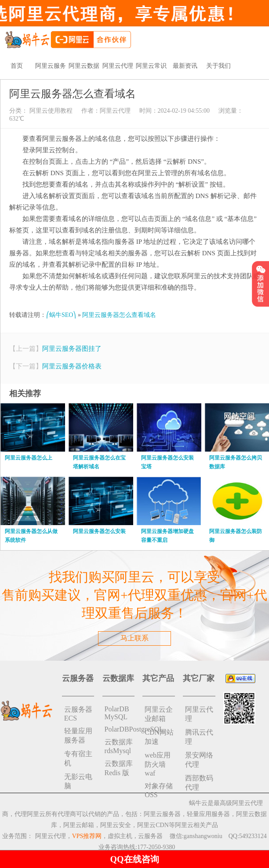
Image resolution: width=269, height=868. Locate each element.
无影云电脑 (78, 781)
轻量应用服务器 (78, 736)
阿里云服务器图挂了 (72, 349)
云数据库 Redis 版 (119, 768)
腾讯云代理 (199, 737)
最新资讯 (185, 66)
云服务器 (150, 836)
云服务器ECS (78, 714)
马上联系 (134, 638)
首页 (17, 66)
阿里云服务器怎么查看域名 (119, 315)
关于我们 (218, 66)
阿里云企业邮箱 (159, 714)
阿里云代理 (118, 66)
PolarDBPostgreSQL (120, 729)
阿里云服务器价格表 (72, 366)
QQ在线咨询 (134, 859)
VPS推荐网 (87, 836)
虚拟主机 (120, 836)
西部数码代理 (199, 783)
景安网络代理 (199, 760)
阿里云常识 (151, 66)
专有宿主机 (78, 758)
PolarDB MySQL (117, 713)
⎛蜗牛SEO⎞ (61, 315)
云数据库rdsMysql (119, 746)
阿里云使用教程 (50, 111)
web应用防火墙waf (158, 764)
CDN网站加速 (159, 737)
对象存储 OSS (159, 790)
